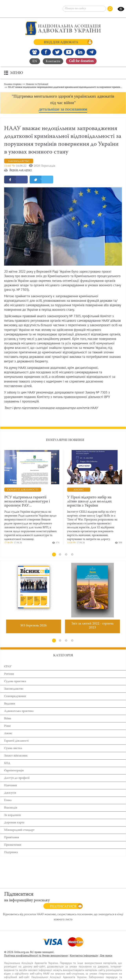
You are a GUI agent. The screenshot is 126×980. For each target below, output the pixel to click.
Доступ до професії (17, 778)
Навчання (10, 786)
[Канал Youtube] (69, 52)
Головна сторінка (13, 84)
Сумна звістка (13, 748)
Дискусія (10, 793)
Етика (8, 800)
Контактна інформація (84, 956)
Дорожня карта (14, 823)
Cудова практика (15, 681)
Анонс (8, 733)
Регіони (9, 674)
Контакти (53, 61)
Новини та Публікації (37, 84)
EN (35, 61)
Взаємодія (11, 808)
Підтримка (11, 852)
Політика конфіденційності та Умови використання (36, 956)
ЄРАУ (8, 667)
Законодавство (14, 689)
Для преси (106, 956)
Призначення (13, 845)
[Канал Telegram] (91, 52)
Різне (7, 726)
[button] (63, 103)
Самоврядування (15, 696)
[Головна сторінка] (63, 28)
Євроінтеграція (14, 771)
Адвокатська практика (19, 711)
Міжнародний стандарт (19, 830)
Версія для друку (21, 170)
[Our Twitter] (57, 52)
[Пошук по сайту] (84, 9)
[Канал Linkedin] (80, 52)
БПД (7, 763)
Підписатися (63, 907)
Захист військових (16, 756)
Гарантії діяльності (16, 741)
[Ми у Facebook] (46, 52)
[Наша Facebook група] (35, 52)
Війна (8, 719)
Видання (10, 704)
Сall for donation (81, 61)
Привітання (12, 838)
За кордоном (12, 815)
